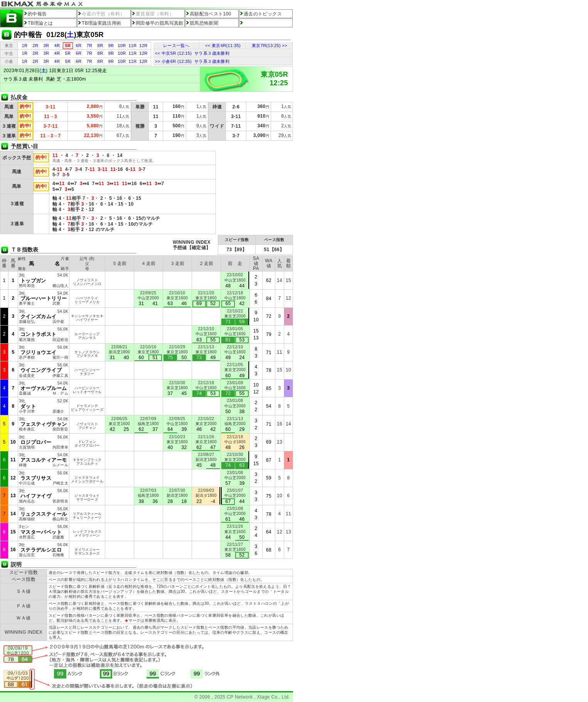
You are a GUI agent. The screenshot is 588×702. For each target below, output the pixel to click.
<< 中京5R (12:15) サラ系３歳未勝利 (192, 53)
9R (111, 46)
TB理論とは (40, 23)
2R (36, 46)
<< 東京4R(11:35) (223, 46)
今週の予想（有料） (103, 14)
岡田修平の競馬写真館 (160, 23)
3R (46, 46)
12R (143, 46)
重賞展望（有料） (155, 14)
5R (68, 53)
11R (132, 46)
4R (57, 46)
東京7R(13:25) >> (270, 46)
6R (79, 46)
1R (25, 46)
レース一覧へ (176, 46)
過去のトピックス (263, 14)
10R (122, 46)
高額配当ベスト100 (211, 14)
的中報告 (37, 14)
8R (100, 46)
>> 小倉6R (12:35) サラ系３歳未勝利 (192, 61)
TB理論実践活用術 (102, 23)
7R (90, 46)
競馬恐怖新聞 (204, 23)
